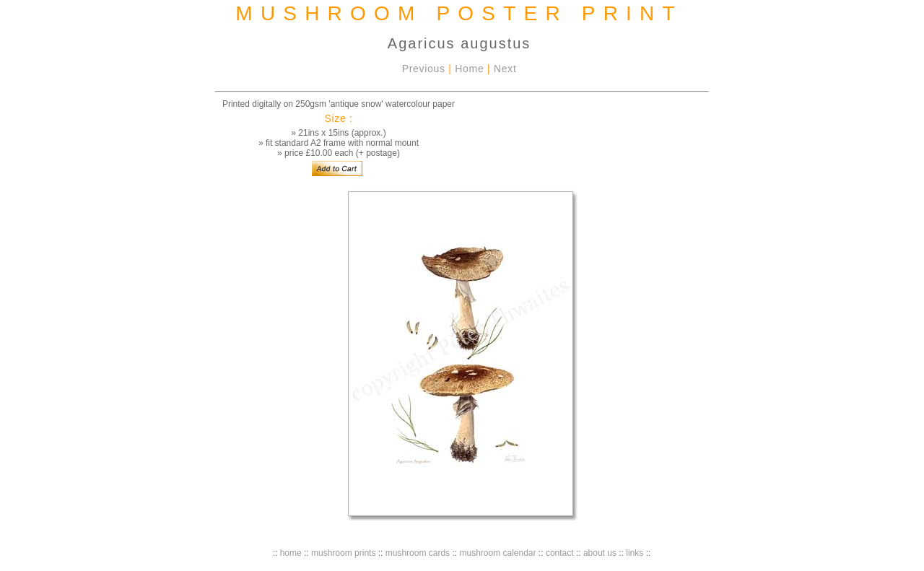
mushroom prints (343, 553)
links (635, 553)
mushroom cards (418, 553)
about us (600, 553)
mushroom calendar (497, 553)
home (291, 553)
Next (505, 69)
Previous (424, 69)
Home (469, 69)
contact (560, 553)
